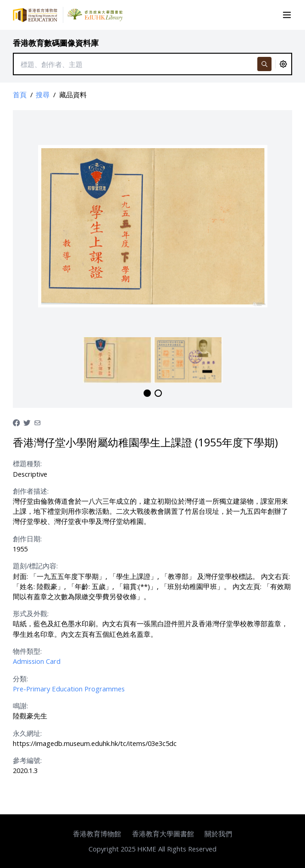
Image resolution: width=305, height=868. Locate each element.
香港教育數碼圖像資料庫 (56, 43)
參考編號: (27, 760)
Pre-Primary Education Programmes (69, 689)
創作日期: (27, 539)
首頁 (20, 95)
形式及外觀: (31, 613)
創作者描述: (31, 491)
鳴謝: (20, 706)
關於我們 (218, 834)
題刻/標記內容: (35, 566)
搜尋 (43, 95)
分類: (20, 679)
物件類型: (27, 651)
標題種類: (27, 463)
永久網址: (27, 733)
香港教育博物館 (97, 834)
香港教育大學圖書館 (163, 834)
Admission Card (37, 661)
